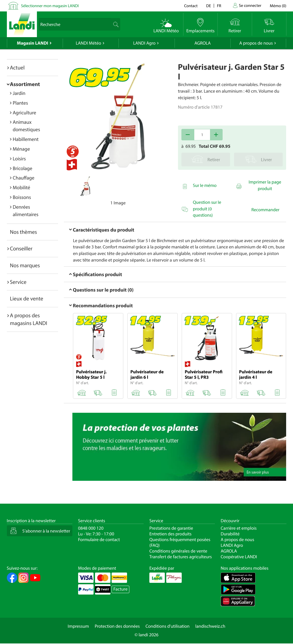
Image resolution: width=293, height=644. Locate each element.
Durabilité (230, 534)
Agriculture (25, 112)
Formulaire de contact (99, 540)
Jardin (19, 93)
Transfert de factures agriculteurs (181, 557)
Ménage (21, 149)
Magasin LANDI (32, 43)
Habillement (26, 139)
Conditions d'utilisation (167, 626)
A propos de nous (256, 43)
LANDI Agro (144, 43)
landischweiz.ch (210, 626)
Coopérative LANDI (239, 557)
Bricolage (23, 168)
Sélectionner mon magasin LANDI (50, 6)
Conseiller (21, 248)
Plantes (20, 103)
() (278, 6)
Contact (191, 6)
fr (219, 6)
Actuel (17, 67)
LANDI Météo (89, 43)
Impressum (78, 626)
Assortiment (25, 84)
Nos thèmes (24, 232)
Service (18, 282)
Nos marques (25, 265)
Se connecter (250, 5)
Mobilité (22, 187)
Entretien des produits (170, 534)
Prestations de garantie (171, 528)
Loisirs (19, 158)
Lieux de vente (27, 298)
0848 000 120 (91, 528)
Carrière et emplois (239, 528)
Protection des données (117, 626)
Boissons (22, 197)
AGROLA (202, 43)
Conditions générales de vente (178, 551)
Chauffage (24, 178)
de (209, 6)
